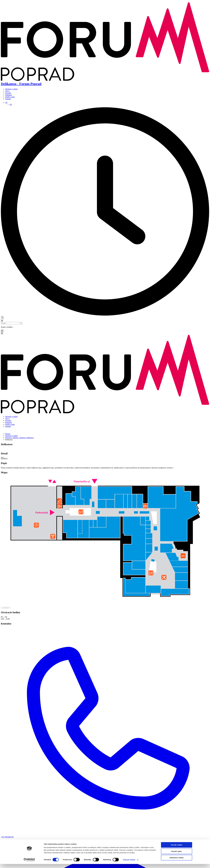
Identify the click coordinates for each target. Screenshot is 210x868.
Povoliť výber (177, 474)
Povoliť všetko (177, 467)
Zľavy (7, 91)
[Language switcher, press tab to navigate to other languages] (6, 103)
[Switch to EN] (11, 105)
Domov (8, 434)
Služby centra (10, 97)
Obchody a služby (12, 89)
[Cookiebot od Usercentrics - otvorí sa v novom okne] (29, 482)
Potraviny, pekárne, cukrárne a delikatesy (20, 438)
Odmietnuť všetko (177, 480)
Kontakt (8, 99)
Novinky (8, 93)
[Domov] (105, 413)
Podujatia (8, 95)
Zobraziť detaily (129, 482)
